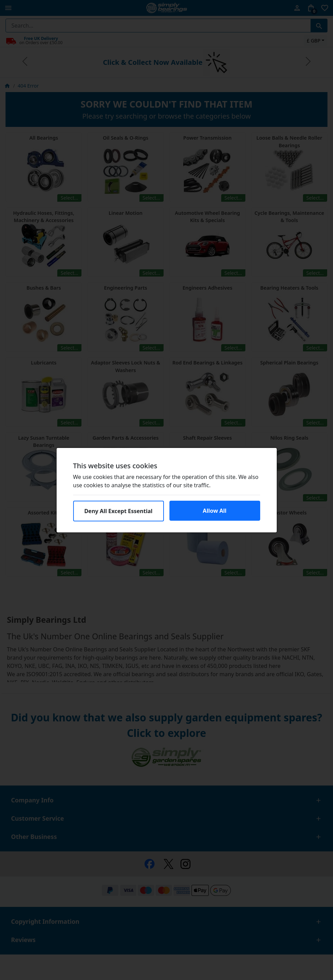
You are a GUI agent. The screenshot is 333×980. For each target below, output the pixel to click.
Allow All (215, 511)
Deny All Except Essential (118, 511)
